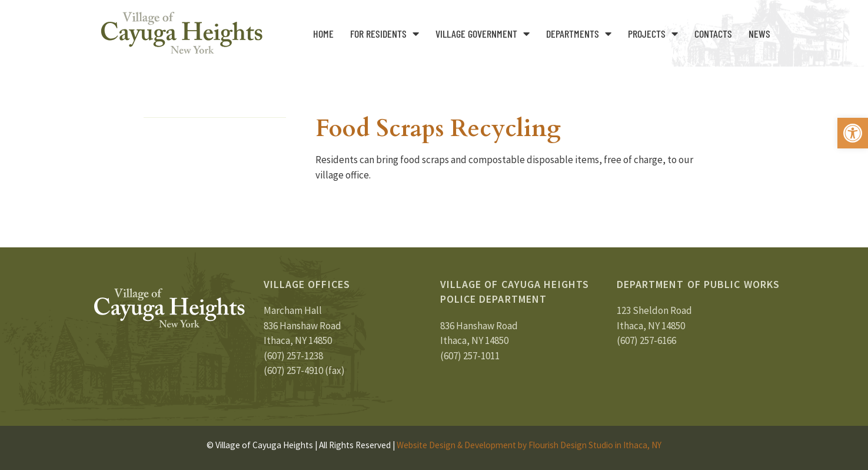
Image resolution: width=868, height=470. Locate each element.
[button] (853, 133)
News (759, 34)
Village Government (483, 34)
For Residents (385, 34)
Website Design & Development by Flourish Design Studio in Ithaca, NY (529, 445)
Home (323, 34)
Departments (579, 34)
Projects (653, 34)
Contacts (713, 34)
